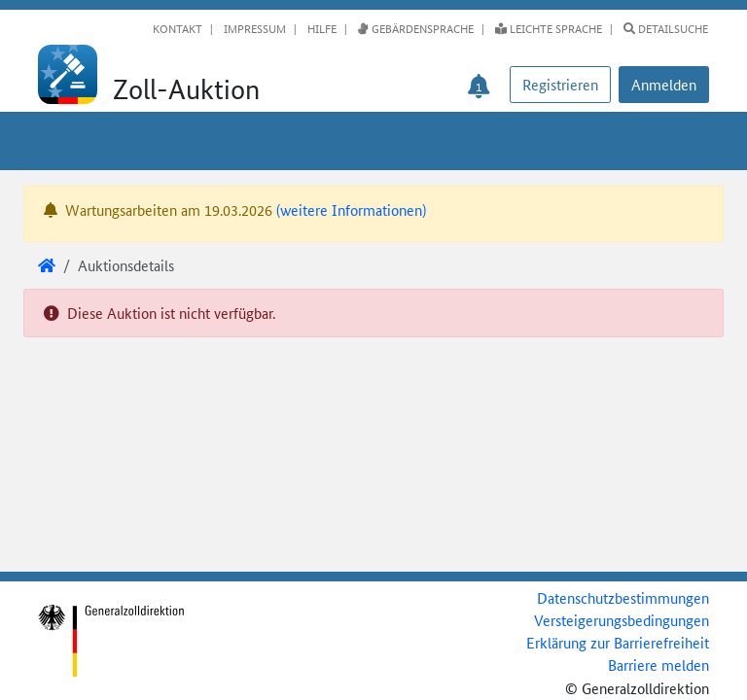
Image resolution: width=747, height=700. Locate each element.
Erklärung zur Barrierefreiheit (618, 642)
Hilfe (320, 28)
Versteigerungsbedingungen (622, 620)
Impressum (253, 28)
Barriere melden (658, 665)
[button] (664, 85)
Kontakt (178, 28)
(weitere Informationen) (351, 210)
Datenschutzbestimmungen (623, 597)
